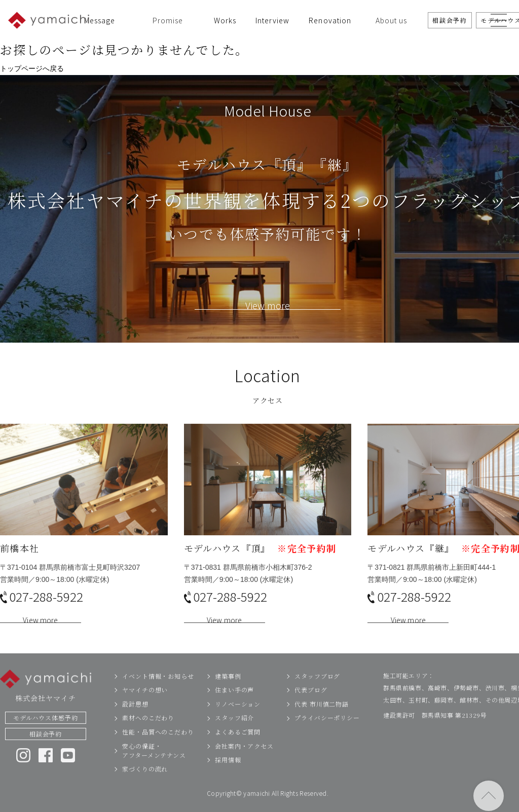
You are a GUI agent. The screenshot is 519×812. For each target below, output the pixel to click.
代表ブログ (311, 703)
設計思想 (135, 717)
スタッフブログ (317, 690)
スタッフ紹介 (234, 731)
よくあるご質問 (238, 745)
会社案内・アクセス (244, 759)
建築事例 (228, 690)
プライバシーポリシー (327, 731)
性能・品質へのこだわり (158, 745)
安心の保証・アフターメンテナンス (154, 764)
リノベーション (238, 717)
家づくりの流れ (145, 782)
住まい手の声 (234, 703)
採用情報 (228, 773)
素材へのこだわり (148, 731)
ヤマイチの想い (145, 703)
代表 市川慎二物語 (322, 717)
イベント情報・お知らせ (158, 690)
